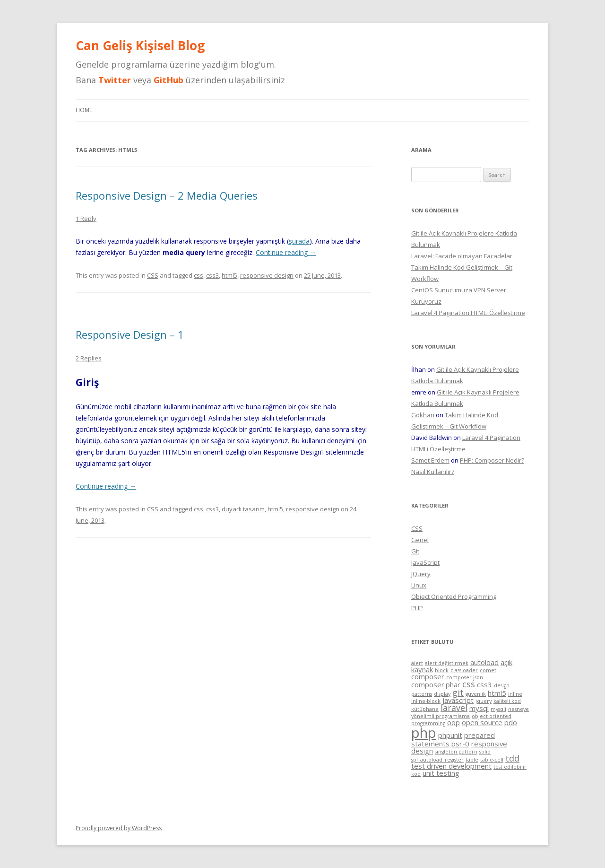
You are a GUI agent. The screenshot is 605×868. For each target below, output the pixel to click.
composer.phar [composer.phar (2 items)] (436, 684)
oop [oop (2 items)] (454, 722)
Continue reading (286, 252)
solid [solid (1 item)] (485, 752)
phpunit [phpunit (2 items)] (450, 735)
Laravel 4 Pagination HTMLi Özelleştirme (468, 313)
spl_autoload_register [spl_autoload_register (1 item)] (437, 760)
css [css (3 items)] (469, 684)
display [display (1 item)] (442, 694)
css (199, 275)
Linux (419, 585)
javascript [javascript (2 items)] (458, 700)
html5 (229, 275)
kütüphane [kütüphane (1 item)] (425, 709)
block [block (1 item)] (442, 670)
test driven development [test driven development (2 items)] (451, 766)
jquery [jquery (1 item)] (484, 701)
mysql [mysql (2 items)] (479, 708)
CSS (153, 275)
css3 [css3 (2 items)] (484, 684)
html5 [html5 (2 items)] (497, 693)
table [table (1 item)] (472, 760)
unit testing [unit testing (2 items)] (441, 773)
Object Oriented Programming (454, 596)
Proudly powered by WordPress (119, 828)
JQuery (421, 574)
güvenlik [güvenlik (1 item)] (476, 694)
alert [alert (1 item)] (417, 663)
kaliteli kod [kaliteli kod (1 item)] (507, 701)
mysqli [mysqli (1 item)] (498, 709)
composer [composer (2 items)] (428, 676)
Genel (420, 540)
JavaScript (425, 562)
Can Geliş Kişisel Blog (140, 45)
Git (415, 551)
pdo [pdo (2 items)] (511, 722)
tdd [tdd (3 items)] (512, 758)
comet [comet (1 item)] (488, 670)
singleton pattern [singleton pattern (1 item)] (456, 752)
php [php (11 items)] (424, 733)
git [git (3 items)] (458, 693)
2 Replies (89, 358)
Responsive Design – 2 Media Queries (167, 195)
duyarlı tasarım (243, 509)
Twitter (115, 80)
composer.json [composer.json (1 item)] (465, 677)
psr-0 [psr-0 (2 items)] (460, 744)
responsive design (267, 275)
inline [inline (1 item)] (515, 694)
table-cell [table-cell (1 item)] (492, 760)
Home (84, 110)
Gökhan (423, 415)
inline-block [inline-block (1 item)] (426, 701)
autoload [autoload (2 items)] (484, 662)
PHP (417, 608)
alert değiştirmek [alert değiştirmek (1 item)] (447, 663)
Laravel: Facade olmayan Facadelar (462, 256)
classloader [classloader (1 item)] (464, 670)
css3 (212, 275)
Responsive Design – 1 (130, 334)
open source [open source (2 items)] (482, 722)
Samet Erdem (430, 460)
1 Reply (86, 219)
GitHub (169, 80)
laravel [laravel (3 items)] (454, 708)
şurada (299, 241)
